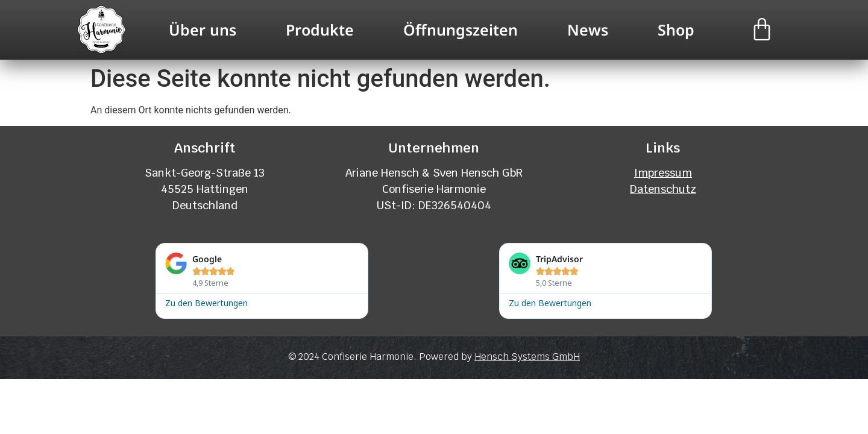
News (588, 30)
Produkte (320, 30)
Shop (676, 30)
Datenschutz (663, 189)
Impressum (663, 173)
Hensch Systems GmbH (527, 357)
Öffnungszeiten (461, 30)
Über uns (203, 30)
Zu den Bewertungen (206, 302)
